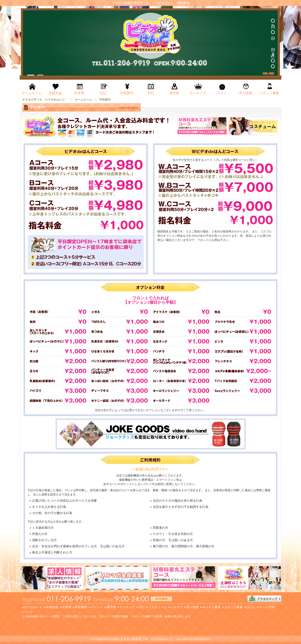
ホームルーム (33, 607)
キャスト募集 (211, 607)
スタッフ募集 (234, 607)
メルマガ (177, 607)
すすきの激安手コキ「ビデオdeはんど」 (148, 639)
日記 (142, 607)
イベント (97, 607)
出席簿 (67, 607)
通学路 (111, 607)
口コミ (251, 607)
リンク (29, 612)
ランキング (127, 607)
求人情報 (192, 607)
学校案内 (81, 607)
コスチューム (158, 607)
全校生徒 (52, 607)
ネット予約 (267, 607)
